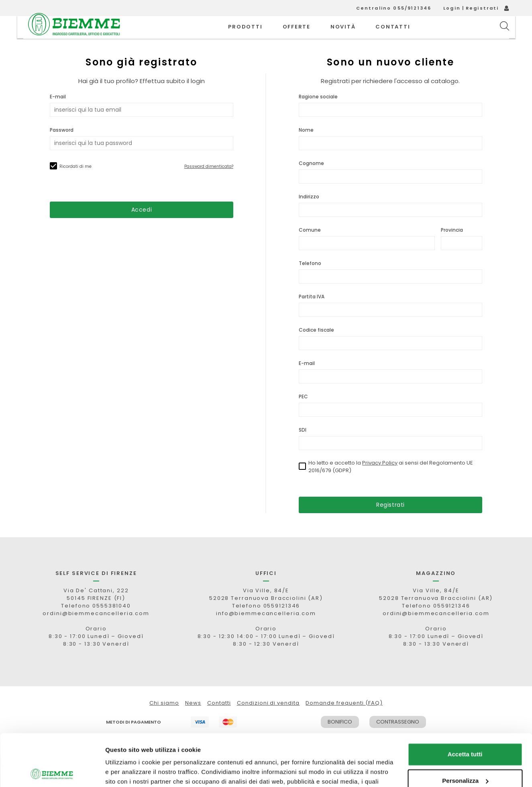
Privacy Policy (380, 481)
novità (343, 36)
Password (62, 148)
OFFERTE (297, 36)
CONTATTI (393, 36)
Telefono (310, 281)
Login (452, 8)
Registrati (482, 8)
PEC (303, 415)
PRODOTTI (245, 36)
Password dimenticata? (209, 185)
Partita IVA (312, 315)
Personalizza (465, 729)
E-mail (58, 115)
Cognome (311, 181)
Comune (310, 248)
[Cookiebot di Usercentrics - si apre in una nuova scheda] (52, 771)
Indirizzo (309, 215)
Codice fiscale (316, 348)
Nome (306, 148)
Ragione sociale (318, 115)
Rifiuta (465, 755)
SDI (303, 448)
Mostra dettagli (127, 771)
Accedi (142, 228)
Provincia (452, 248)
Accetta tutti (465, 702)
